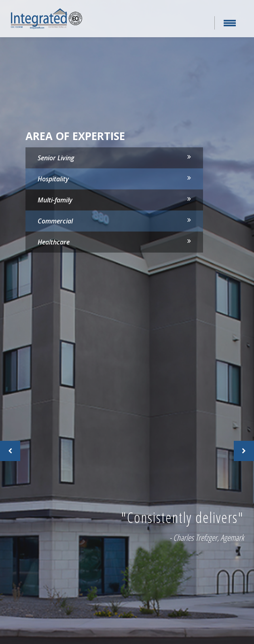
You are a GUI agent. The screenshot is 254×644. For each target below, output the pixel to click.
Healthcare (54, 242)
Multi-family (55, 200)
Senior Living (56, 158)
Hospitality (53, 179)
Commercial (55, 221)
